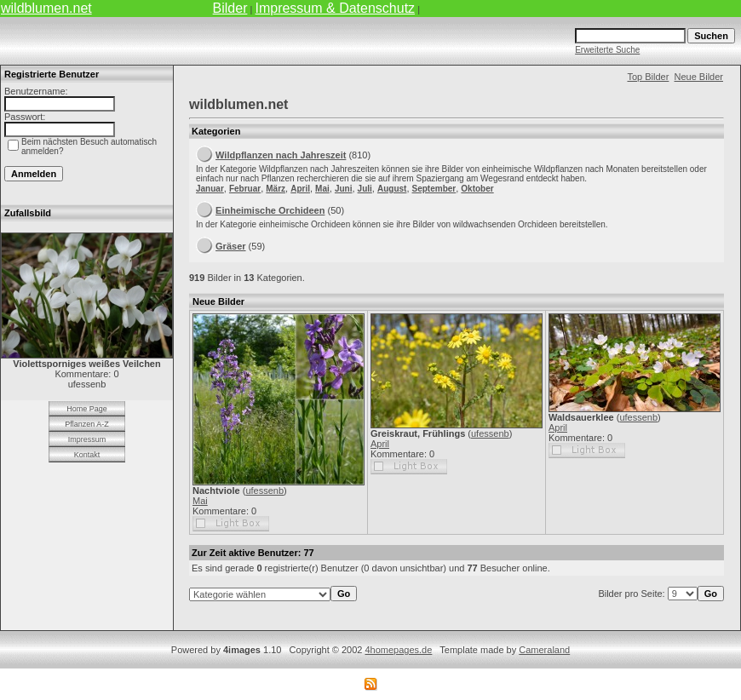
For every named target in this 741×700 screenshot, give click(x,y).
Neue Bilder (699, 77)
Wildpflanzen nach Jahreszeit (281, 155)
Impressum (87, 439)
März (276, 189)
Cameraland (544, 650)
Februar (245, 189)
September (434, 189)
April (300, 189)
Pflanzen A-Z (87, 424)
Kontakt (87, 455)
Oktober (477, 189)
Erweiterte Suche (607, 50)
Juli (365, 189)
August (392, 189)
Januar (210, 189)
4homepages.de (398, 650)
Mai (322, 189)
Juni (344, 189)
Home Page (87, 409)
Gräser (230, 246)
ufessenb (264, 491)
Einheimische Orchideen (270, 210)
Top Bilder (648, 77)
